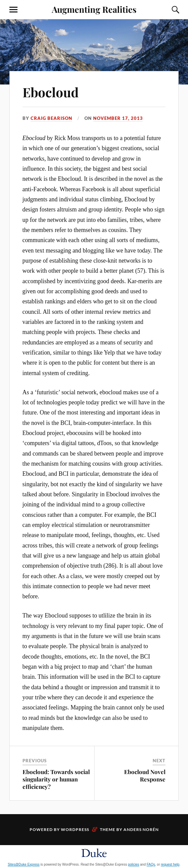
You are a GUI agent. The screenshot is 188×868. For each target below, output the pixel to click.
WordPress (75, 829)
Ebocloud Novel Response (145, 775)
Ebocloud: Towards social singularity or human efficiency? (56, 779)
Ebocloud (51, 92)
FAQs (151, 864)
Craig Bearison (51, 118)
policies (133, 864)
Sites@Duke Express (24, 864)
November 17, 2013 (118, 118)
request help (170, 864)
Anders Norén (141, 829)
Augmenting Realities (94, 9)
